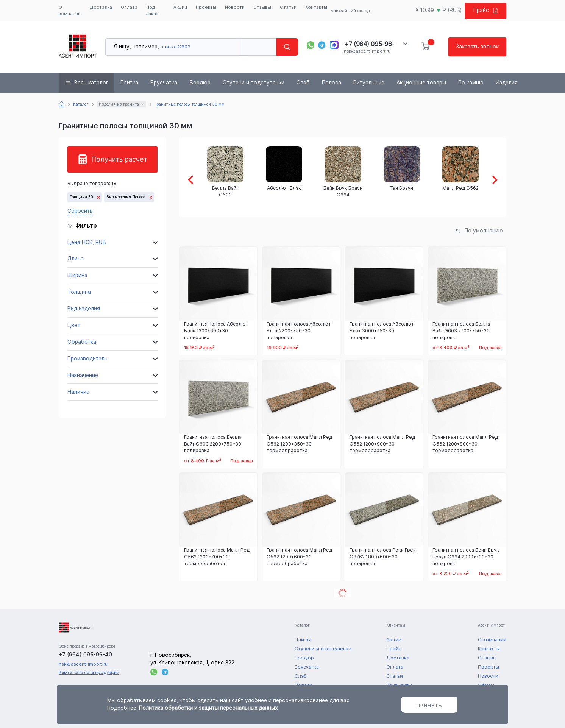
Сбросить (80, 211)
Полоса (332, 83)
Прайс (485, 10)
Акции (180, 7)
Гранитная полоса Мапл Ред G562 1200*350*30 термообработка (299, 444)
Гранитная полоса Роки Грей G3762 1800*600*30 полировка (383, 557)
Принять (429, 705)
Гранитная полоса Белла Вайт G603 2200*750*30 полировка (213, 444)
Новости (235, 7)
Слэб (303, 83)
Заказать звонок (477, 47)
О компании (70, 10)
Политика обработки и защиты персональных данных (208, 708)
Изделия (507, 83)
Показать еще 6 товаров (343, 593)
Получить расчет (119, 159)
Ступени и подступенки (254, 83)
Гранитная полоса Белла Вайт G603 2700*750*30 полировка (461, 331)
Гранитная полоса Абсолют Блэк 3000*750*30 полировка (382, 331)
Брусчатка (164, 83)
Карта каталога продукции (89, 672)
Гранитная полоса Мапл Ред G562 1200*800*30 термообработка (465, 444)
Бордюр (200, 83)
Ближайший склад (350, 11)
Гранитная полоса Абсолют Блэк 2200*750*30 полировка (299, 331)
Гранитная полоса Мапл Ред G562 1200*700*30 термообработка (217, 557)
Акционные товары (421, 83)
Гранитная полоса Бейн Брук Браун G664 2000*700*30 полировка (466, 557)
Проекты (206, 7)
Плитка (129, 83)
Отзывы (262, 7)
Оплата (129, 7)
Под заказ (152, 10)
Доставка (101, 7)
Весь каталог (91, 83)
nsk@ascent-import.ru (367, 51)
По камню (471, 83)
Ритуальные (369, 83)
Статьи (288, 7)
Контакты (316, 7)
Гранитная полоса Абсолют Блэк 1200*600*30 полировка (216, 331)
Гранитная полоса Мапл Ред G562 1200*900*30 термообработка (382, 444)
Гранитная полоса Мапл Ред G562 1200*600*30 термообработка (299, 557)
